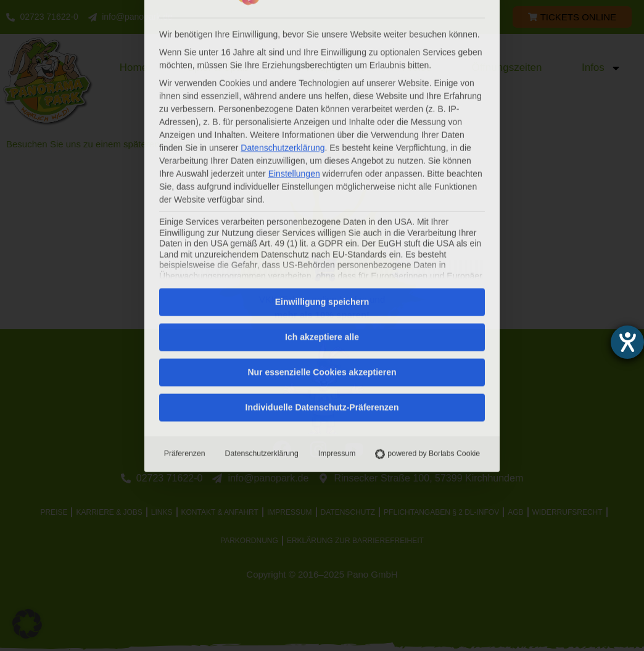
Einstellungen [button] (294, 20)
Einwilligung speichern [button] (322, 149)
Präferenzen (185, 300)
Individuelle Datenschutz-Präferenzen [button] (322, 254)
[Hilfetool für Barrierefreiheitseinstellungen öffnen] (627, 342)
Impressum (337, 300)
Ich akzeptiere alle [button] (322, 184)
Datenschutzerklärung (262, 300)
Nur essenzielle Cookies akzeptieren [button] (322, 219)
